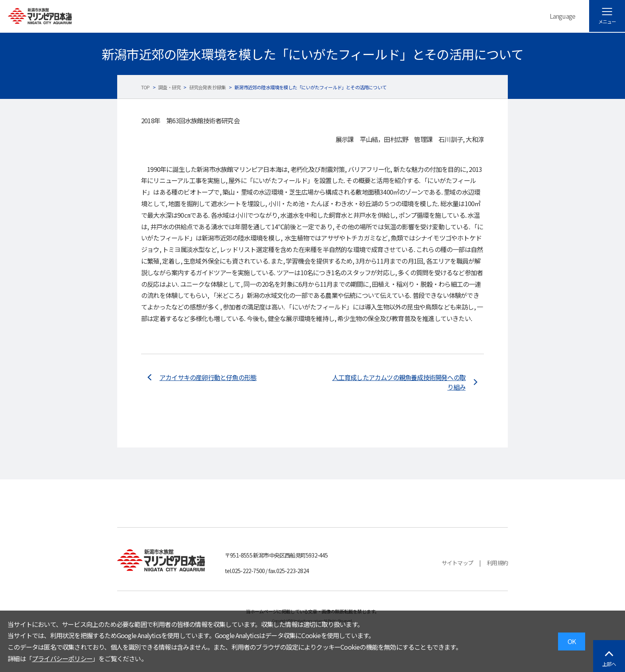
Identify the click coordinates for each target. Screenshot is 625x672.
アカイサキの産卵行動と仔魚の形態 (208, 377)
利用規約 (497, 563)
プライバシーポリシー (62, 658)
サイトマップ (457, 563)
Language (563, 16)
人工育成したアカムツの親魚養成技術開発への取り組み (399, 382)
